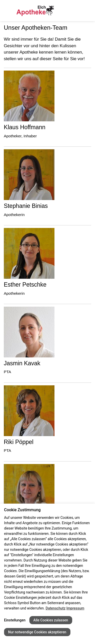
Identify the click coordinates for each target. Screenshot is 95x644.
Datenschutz (55, 608)
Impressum (75, 608)
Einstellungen (15, 620)
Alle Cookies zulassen (51, 620)
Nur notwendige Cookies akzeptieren (37, 632)
